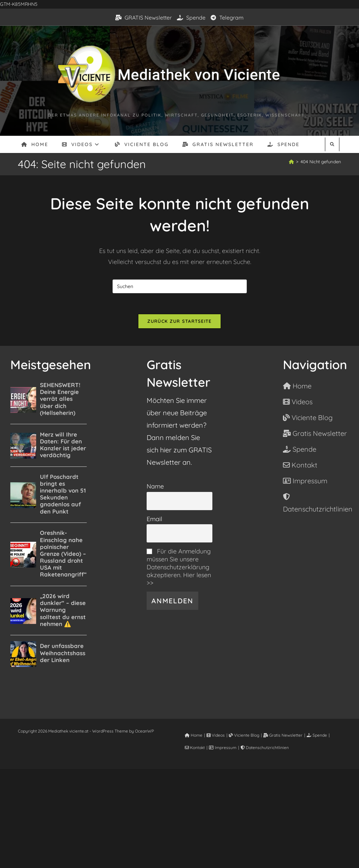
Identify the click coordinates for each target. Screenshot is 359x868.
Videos (216, 735)
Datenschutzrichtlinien (265, 748)
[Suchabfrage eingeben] (180, 286)
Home (194, 735)
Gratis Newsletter (283, 735)
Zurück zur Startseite (179, 321)
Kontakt (195, 748)
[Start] (291, 162)
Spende (191, 18)
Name (155, 486)
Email (154, 519)
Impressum (223, 748)
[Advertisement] (179, 817)
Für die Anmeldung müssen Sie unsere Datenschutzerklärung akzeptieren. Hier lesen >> (179, 567)
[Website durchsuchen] (332, 144)
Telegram (227, 18)
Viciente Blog (244, 735)
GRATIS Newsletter (144, 18)
